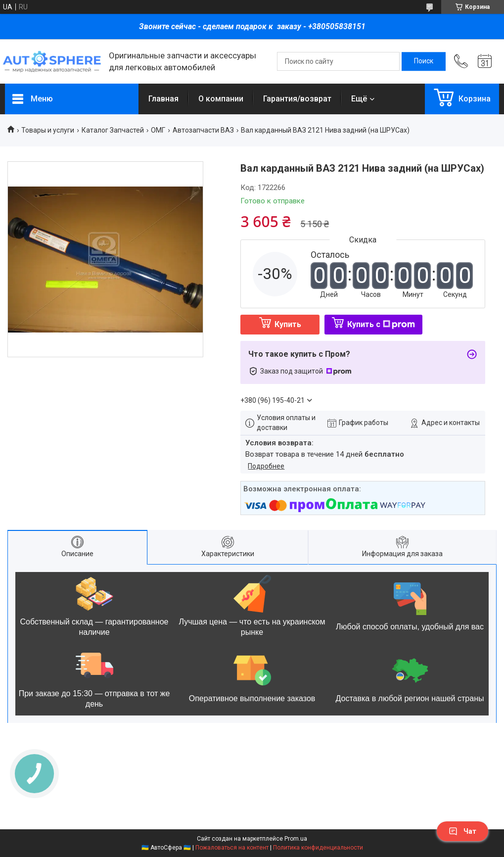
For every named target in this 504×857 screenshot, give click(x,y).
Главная (163, 99)
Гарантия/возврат (297, 99)
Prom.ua (296, 839)
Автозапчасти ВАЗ (203, 130)
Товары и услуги (48, 130)
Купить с (381, 324)
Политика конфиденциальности (318, 848)
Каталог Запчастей (113, 130)
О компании (221, 99)
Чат (462, 831)
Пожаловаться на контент (232, 848)
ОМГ (158, 130)
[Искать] (424, 61)
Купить (288, 324)
